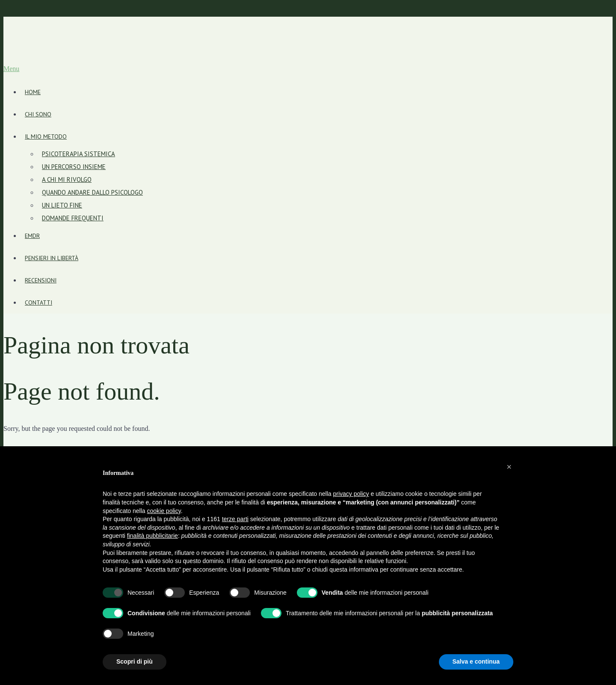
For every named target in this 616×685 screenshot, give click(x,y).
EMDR (32, 236)
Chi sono (38, 114)
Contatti (38, 302)
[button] (509, 467)
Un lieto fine (62, 205)
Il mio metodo (46, 136)
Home (33, 92)
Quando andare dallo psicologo (92, 192)
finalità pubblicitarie (153, 536)
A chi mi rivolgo (67, 179)
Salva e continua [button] (476, 661)
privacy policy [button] (351, 494)
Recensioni (41, 280)
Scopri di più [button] (135, 661)
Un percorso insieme (74, 167)
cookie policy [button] (164, 511)
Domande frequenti (73, 218)
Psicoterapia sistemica (78, 154)
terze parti (235, 519)
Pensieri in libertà (52, 258)
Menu (11, 69)
